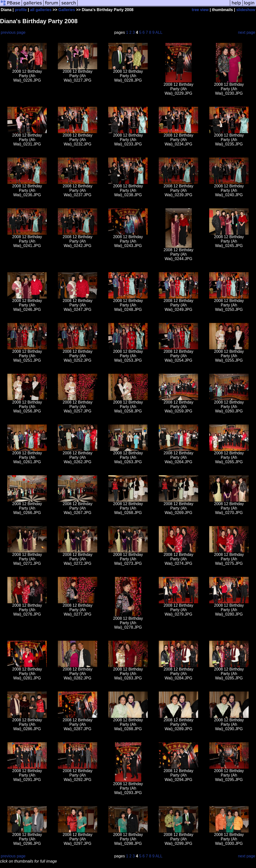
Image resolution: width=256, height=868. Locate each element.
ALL (159, 32)
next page (247, 32)
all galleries (41, 10)
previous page (13, 32)
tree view (200, 10)
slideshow (246, 10)
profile (21, 10)
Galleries (67, 10)
